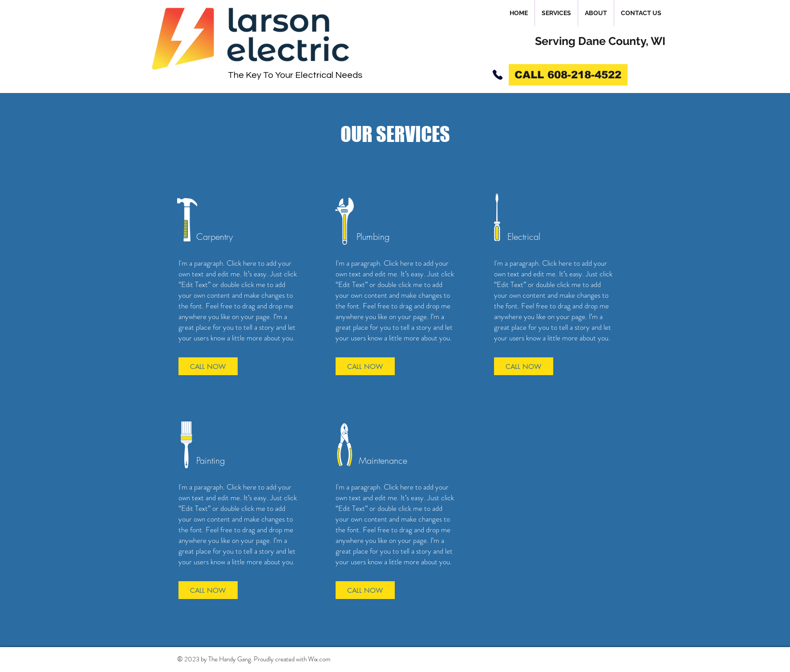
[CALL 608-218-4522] (568, 75)
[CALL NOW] (208, 366)
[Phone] (498, 75)
